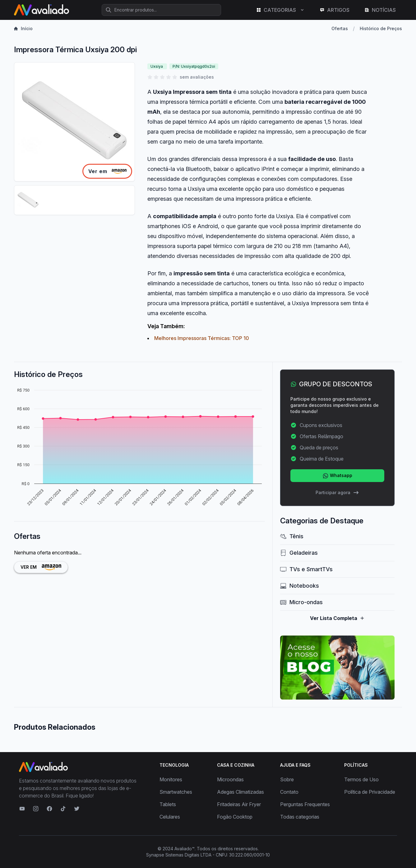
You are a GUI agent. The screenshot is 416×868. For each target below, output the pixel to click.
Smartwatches (176, 792)
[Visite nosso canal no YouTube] (22, 809)
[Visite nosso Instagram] (36, 809)
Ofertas (340, 28)
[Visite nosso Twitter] (77, 809)
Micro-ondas (301, 602)
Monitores (171, 779)
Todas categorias (300, 817)
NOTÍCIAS (380, 10)
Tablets (168, 804)
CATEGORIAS (280, 10)
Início (23, 28)
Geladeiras (299, 553)
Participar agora (337, 493)
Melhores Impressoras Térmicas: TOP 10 (202, 338)
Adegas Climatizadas (240, 792)
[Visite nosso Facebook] (49, 809)
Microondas (230, 779)
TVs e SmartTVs (306, 569)
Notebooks (300, 586)
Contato (289, 792)
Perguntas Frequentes (305, 804)
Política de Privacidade (370, 792)
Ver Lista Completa (337, 618)
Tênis (292, 536)
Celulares (170, 817)
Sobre (287, 779)
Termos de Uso (361, 779)
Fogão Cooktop (235, 817)
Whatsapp (337, 476)
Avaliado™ (185, 849)
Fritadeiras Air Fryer (239, 804)
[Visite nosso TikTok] (63, 809)
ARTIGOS (335, 10)
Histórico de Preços (381, 28)
